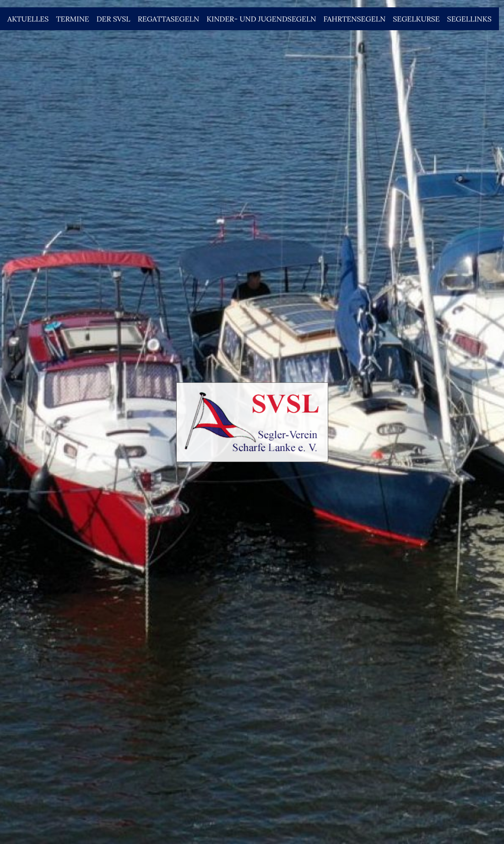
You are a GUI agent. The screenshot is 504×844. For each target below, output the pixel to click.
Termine (72, 19)
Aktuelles (28, 19)
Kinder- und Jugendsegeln (261, 19)
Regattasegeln (169, 19)
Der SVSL (114, 19)
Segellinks (469, 19)
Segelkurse (416, 19)
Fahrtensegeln (354, 19)
